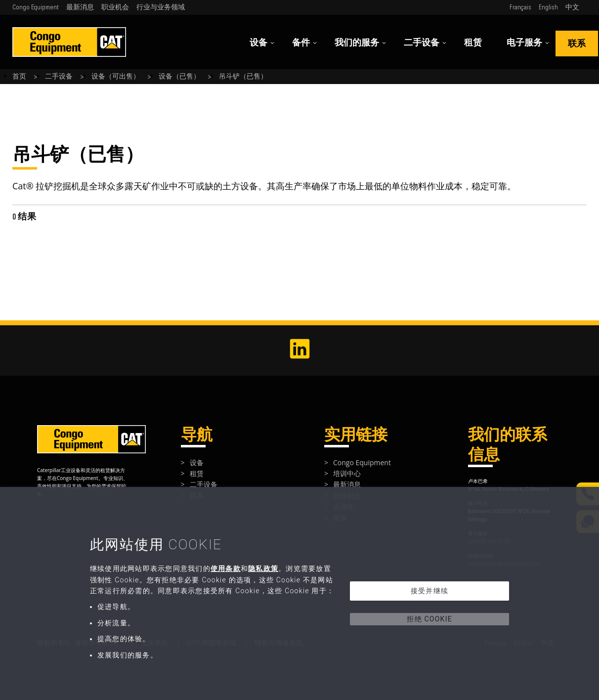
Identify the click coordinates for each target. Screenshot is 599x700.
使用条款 (226, 569)
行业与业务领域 (161, 7)
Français (520, 7)
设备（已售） (179, 77)
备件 (305, 43)
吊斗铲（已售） (243, 77)
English (548, 7)
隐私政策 (263, 569)
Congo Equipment (36, 7)
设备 (262, 43)
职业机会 (115, 7)
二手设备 (425, 43)
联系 (577, 44)
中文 (572, 7)
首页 (19, 77)
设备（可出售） (116, 77)
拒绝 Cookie (429, 619)
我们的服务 (361, 43)
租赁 (473, 43)
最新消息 (80, 7)
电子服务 (528, 43)
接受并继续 (429, 591)
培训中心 (347, 473)
